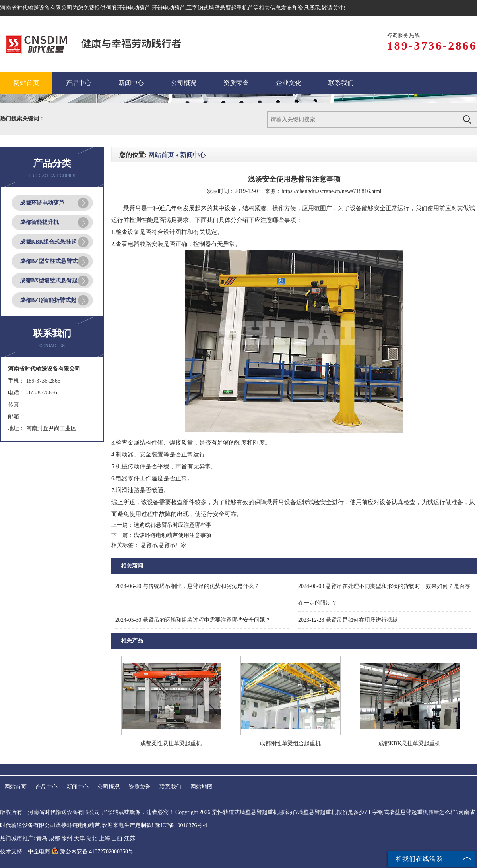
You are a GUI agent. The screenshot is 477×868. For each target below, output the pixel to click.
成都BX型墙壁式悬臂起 (49, 281)
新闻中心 (193, 155)
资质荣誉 (140, 787)
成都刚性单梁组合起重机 (290, 743)
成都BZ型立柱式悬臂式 (49, 261)
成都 (54, 838)
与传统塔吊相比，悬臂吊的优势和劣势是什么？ (187, 586)
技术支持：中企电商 (25, 852)
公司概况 (109, 787)
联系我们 (171, 787)
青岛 (42, 838)
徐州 (67, 838)
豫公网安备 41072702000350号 (93, 852)
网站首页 (161, 155)
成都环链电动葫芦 (42, 203)
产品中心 (47, 787)
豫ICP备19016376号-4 (181, 825)
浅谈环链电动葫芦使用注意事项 (173, 535)
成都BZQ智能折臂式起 (48, 300)
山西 (117, 838)
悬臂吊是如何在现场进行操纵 (348, 620)
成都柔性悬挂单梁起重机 (171, 743)
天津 (79, 838)
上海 (105, 838)
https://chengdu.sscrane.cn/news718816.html (332, 191)
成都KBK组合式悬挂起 (48, 242)
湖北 (92, 838)
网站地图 (202, 787)
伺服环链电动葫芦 (128, 8)
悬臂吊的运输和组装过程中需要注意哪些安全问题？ (193, 620)
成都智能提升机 (39, 222)
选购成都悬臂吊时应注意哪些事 (173, 525)
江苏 (130, 838)
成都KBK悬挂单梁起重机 (409, 743)
